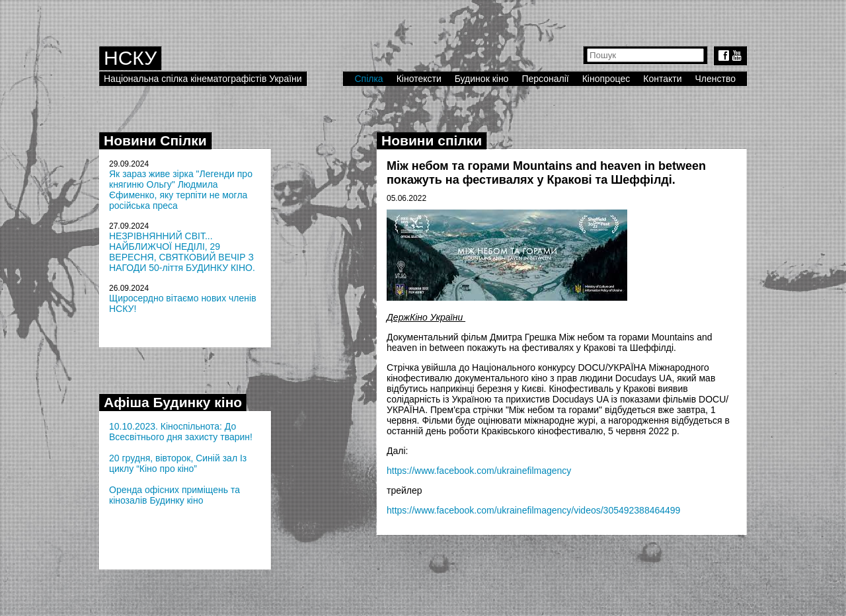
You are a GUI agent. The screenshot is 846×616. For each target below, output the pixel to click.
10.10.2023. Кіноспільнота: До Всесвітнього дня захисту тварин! (181, 432)
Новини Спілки (155, 140)
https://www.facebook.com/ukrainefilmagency (479, 471)
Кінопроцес (606, 79)
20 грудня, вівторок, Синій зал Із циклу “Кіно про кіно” (178, 463)
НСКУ (130, 58)
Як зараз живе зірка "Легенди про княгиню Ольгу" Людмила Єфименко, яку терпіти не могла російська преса (181, 190)
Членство (716, 79)
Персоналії (545, 79)
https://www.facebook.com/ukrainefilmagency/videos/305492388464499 (533, 510)
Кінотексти (419, 79)
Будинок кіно (482, 79)
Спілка (368, 79)
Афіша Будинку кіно (173, 402)
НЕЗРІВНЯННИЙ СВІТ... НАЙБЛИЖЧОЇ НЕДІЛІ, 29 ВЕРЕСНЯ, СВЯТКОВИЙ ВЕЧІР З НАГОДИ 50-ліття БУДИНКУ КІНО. (182, 252)
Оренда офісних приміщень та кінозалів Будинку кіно (174, 495)
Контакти (662, 79)
